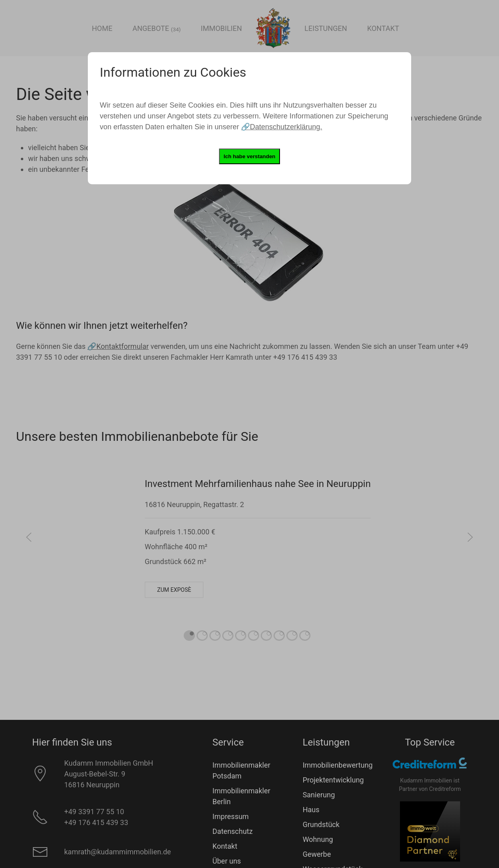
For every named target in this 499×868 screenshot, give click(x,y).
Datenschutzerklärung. (286, 127)
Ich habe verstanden (250, 156)
